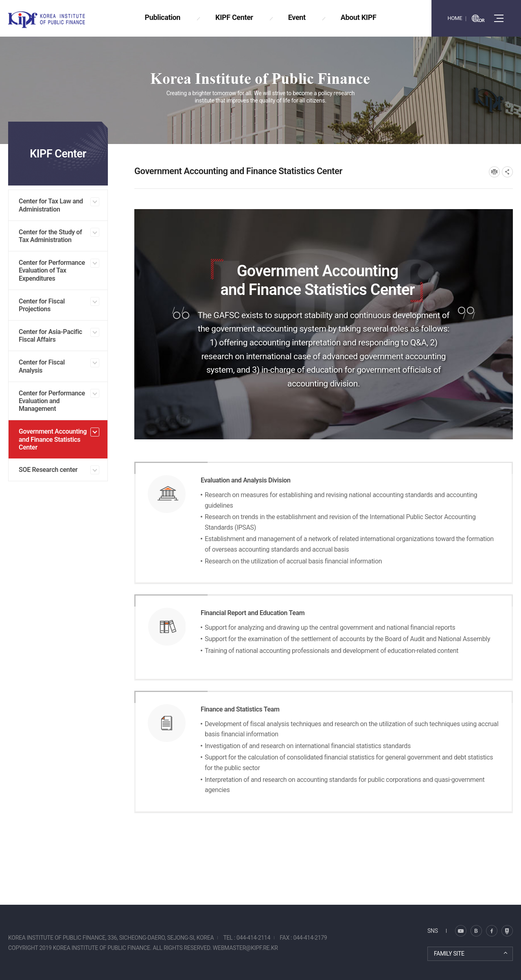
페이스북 (492, 931)
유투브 (507, 931)
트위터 (476, 931)
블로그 (461, 931)
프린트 (494, 172)
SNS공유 (507, 172)
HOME (455, 18)
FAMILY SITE (449, 954)
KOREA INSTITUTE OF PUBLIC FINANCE (56, 20)
